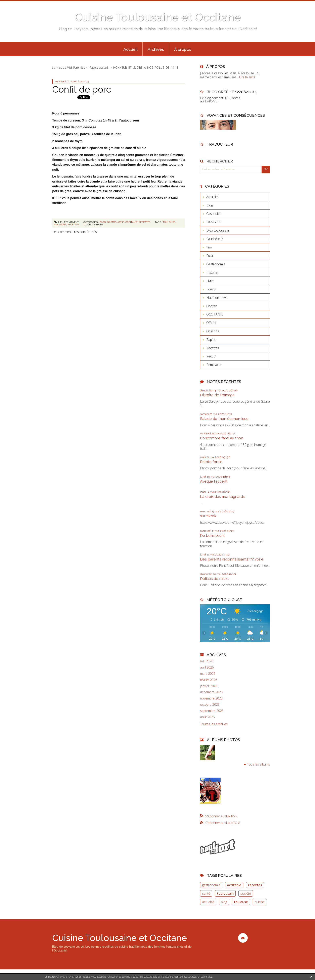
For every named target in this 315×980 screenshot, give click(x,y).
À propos (183, 49)
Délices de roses (214, 579)
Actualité (212, 197)
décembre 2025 (211, 692)
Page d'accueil (99, 68)
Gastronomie (116, 222)
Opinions (213, 331)
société (246, 893)
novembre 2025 (211, 698)
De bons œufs (212, 535)
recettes (73, 225)
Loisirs (211, 289)
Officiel (211, 323)
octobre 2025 (210, 705)
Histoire (212, 272)
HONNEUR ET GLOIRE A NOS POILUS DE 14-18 (146, 68)
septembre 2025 (212, 711)
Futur (210, 256)
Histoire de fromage (217, 395)
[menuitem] (130, 49)
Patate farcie (211, 462)
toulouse (169, 222)
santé (206, 893)
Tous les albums (258, 764)
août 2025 (207, 717)
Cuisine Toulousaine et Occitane (158, 17)
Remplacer (214, 365)
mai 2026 (207, 661)
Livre (210, 281)
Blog (103, 222)
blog (224, 902)
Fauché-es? (214, 239)
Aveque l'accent (214, 481)
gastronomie (211, 885)
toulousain (225, 893)
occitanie (60, 225)
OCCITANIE (131, 222)
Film (209, 247)
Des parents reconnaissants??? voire (232, 559)
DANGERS (214, 222)
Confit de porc (82, 89)
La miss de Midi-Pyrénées (69, 68)
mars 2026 (208, 674)
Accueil (130, 49)
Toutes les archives (214, 724)
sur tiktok (208, 516)
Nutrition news (217, 298)
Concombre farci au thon (222, 438)
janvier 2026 (209, 686)
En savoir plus (205, 977)
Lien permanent (66, 222)
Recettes (144, 222)
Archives (156, 49)
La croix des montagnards (222, 497)
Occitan (212, 306)
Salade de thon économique (224, 419)
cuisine (260, 902)
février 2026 (209, 680)
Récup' (211, 356)
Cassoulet (213, 214)
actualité (208, 902)
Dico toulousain (218, 230)
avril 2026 (207, 667)
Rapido (211, 340)
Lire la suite (247, 77)
